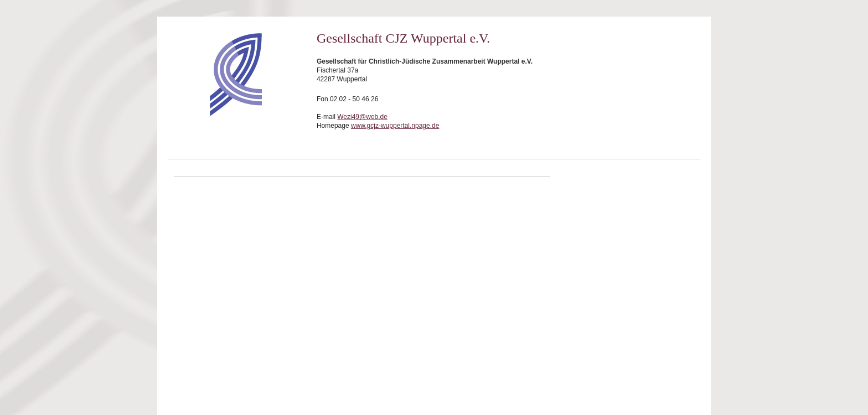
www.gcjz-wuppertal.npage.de (395, 126)
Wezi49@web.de (362, 117)
